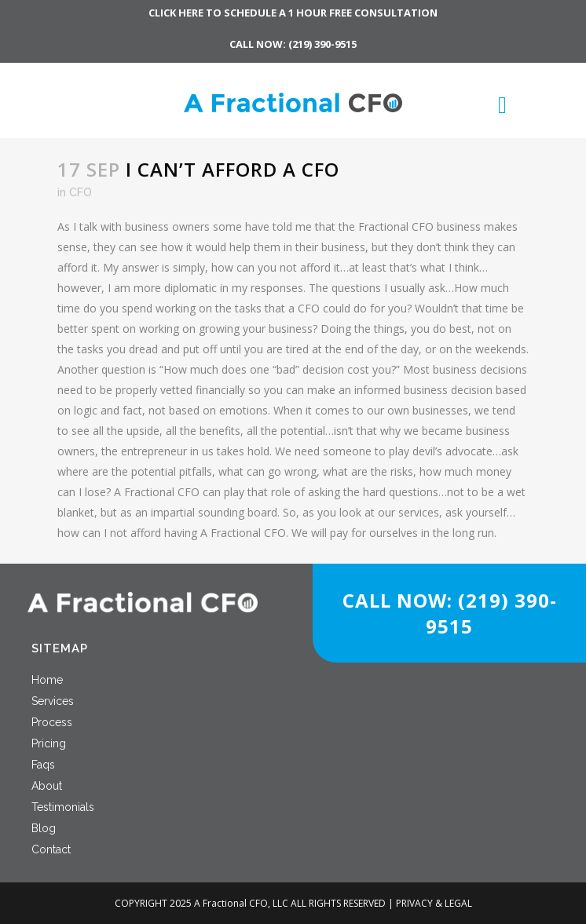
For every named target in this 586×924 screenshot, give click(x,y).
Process (52, 722)
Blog (44, 828)
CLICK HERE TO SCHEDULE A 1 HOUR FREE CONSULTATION (293, 13)
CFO (81, 192)
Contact (51, 849)
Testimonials (63, 807)
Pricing (49, 743)
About (47, 786)
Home (47, 680)
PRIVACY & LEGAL (434, 903)
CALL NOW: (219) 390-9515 (293, 44)
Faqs (43, 765)
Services (53, 701)
